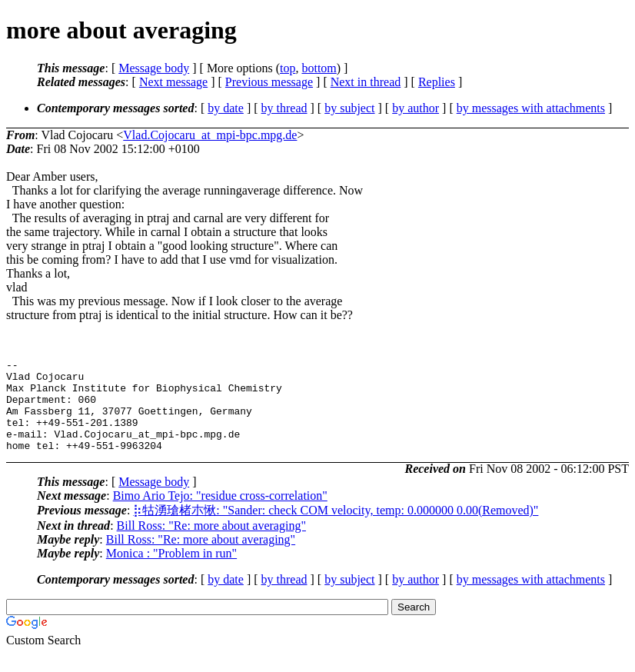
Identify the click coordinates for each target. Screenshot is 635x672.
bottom (319, 68)
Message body (154, 68)
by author (416, 108)
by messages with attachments (531, 108)
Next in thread (366, 82)
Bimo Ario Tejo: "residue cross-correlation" (220, 514)
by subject (349, 108)
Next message (173, 82)
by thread (284, 108)
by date (226, 108)
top (288, 68)
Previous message (269, 82)
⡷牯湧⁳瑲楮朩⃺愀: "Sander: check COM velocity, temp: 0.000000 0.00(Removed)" (336, 529)
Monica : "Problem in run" (171, 572)
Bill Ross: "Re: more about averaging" (211, 544)
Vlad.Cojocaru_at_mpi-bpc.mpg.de (210, 135)
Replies (437, 82)
